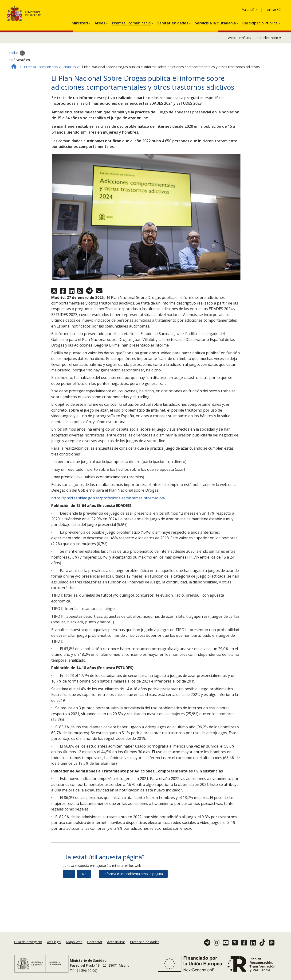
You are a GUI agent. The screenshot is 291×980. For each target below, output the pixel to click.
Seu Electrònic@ (269, 41)
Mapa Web (74, 942)
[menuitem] (80, 25)
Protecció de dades (145, 942)
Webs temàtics (239, 41)
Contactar (95, 942)
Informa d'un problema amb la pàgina (133, 877)
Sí (69, 877)
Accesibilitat (116, 942)
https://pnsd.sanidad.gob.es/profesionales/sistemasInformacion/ (108, 501)
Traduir (16, 56)
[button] (80, 25)
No (84, 877)
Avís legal (54, 942)
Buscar (271, 13)
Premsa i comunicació (41, 70)
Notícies (70, 70)
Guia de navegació (28, 942)
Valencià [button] (250, 13)
